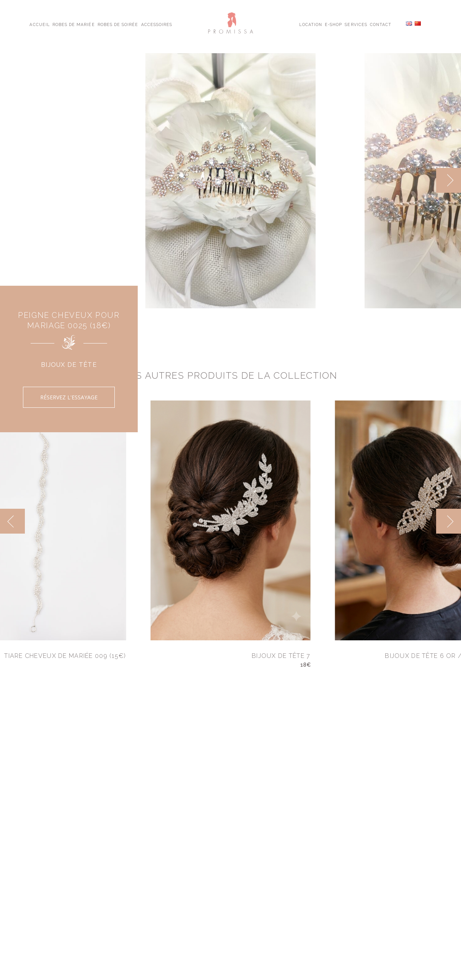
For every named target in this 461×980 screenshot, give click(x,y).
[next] (449, 180)
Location (310, 24)
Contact (381, 24)
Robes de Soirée (118, 24)
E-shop (333, 24)
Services (356, 24)
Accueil (39, 24)
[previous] (12, 521)
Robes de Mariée (74, 24)
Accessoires (157, 24)
